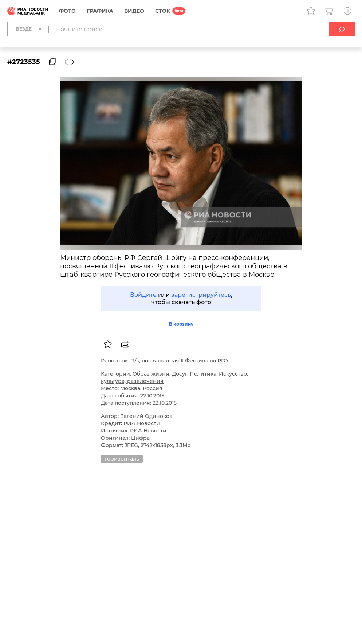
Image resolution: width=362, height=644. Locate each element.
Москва (130, 388)
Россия (153, 388)
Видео (134, 11)
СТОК (163, 11)
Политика (203, 374)
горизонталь (122, 459)
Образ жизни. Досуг (160, 374)
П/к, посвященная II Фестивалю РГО (179, 361)
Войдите (143, 295)
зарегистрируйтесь (201, 295)
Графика (100, 11)
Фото (67, 11)
